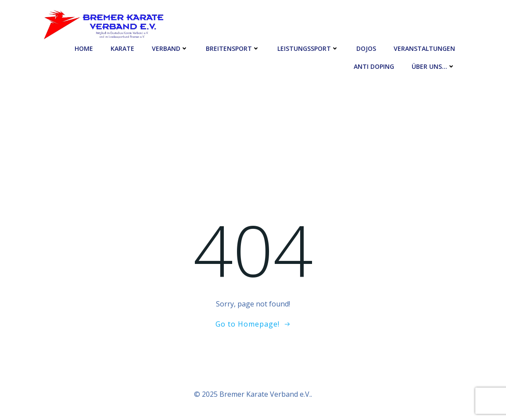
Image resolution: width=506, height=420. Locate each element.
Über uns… (433, 66)
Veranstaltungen (424, 48)
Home (84, 48)
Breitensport (233, 48)
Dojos (366, 48)
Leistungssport (308, 48)
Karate (122, 48)
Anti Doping (374, 66)
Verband (170, 48)
